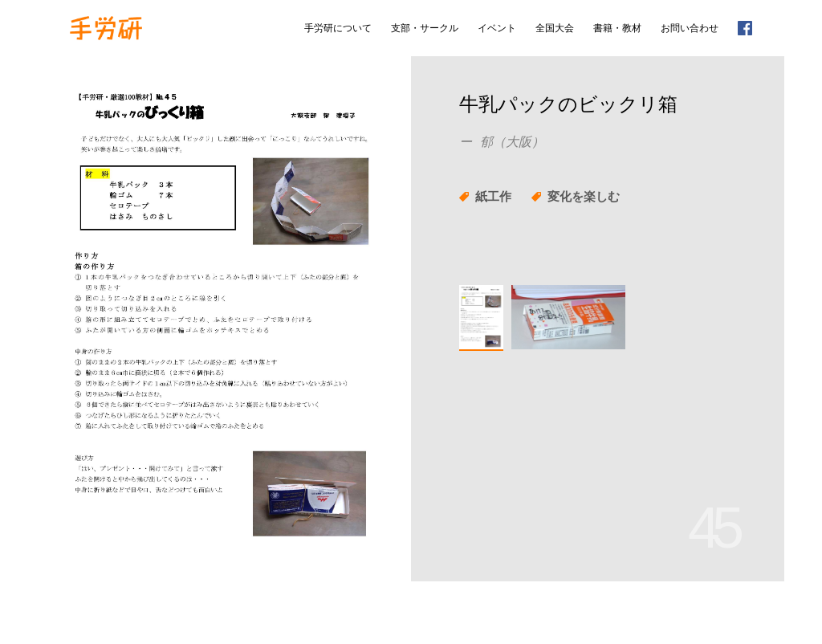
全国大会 (555, 28)
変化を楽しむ (584, 196)
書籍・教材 (617, 28)
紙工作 (493, 196)
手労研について (338, 28)
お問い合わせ (690, 28)
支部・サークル (425, 28)
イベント (497, 28)
